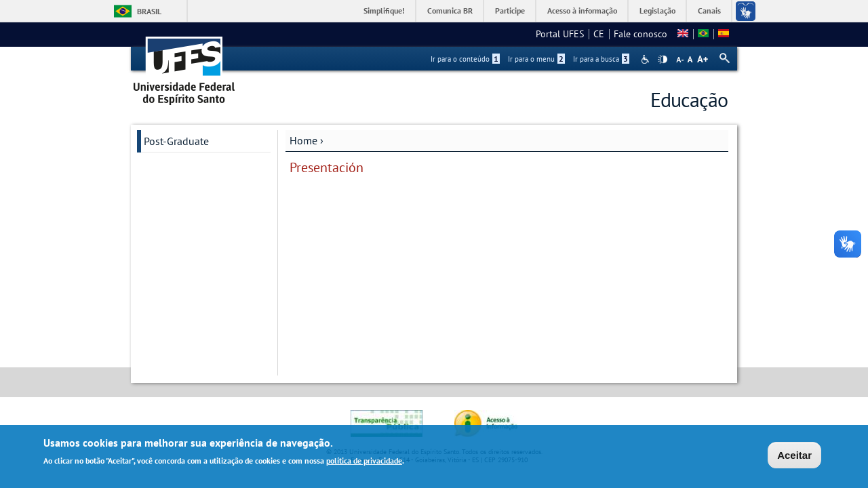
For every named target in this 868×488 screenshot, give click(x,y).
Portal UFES (560, 34)
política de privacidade (364, 462)
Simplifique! (384, 11)
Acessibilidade (647, 59)
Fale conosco (640, 34)
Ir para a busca (601, 59)
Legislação (657, 11)
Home (303, 140)
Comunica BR (450, 11)
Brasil (149, 11)
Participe (510, 11)
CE (599, 34)
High (663, 60)
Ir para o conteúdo (465, 59)
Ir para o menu (536, 59)
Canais (709, 11)
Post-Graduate (176, 141)
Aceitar (794, 456)
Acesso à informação (582, 11)
